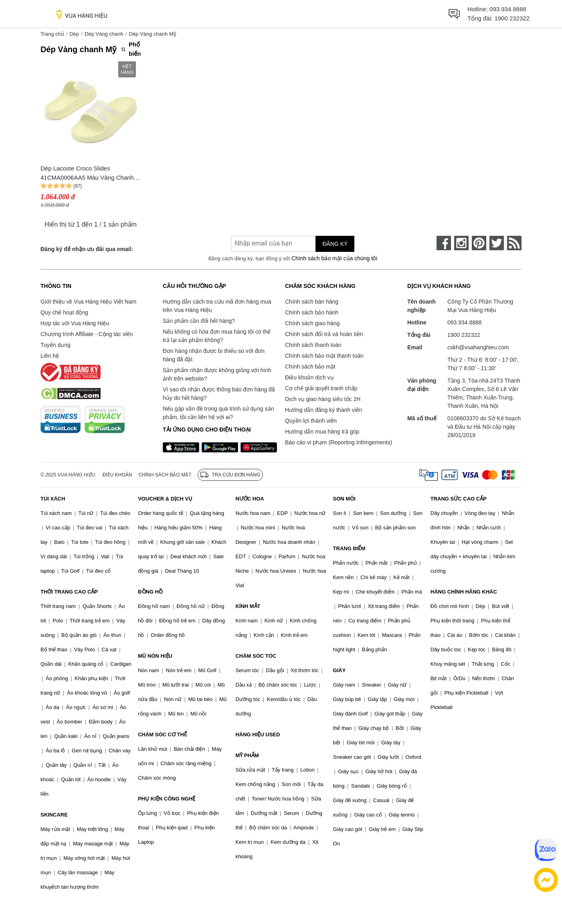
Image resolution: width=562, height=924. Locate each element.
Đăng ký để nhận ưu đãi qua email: (87, 249)
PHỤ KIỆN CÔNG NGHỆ (167, 799)
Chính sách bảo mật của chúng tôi (334, 258)
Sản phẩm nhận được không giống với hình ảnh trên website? (217, 374)
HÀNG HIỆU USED (258, 735)
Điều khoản (117, 475)
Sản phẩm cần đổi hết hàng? (199, 321)
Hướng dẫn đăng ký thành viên (324, 410)
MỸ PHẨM (247, 755)
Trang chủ (52, 34)
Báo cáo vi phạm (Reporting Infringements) (339, 442)
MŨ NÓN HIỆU (155, 656)
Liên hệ (50, 356)
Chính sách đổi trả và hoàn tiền (324, 334)
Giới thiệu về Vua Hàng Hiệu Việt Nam (88, 302)
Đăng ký (335, 244)
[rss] (514, 243)
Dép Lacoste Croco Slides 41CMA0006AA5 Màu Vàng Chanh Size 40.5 (87, 173)
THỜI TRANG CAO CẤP (69, 592)
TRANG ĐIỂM (349, 548)
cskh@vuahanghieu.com (478, 347)
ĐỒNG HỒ (150, 592)
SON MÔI (344, 499)
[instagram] (461, 243)
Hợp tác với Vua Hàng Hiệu (75, 323)
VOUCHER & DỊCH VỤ (165, 499)
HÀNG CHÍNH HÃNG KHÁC (464, 592)
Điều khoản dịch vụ (309, 377)
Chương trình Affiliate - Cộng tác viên (87, 334)
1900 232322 (512, 18)
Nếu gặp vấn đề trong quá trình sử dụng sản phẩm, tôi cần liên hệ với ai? (218, 413)
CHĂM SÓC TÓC (256, 656)
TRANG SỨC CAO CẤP (459, 499)
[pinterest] (479, 243)
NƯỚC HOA (250, 499)
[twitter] (497, 243)
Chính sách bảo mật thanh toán (324, 356)
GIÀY (340, 670)
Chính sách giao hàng (312, 323)
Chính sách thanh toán (313, 345)
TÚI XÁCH (53, 499)
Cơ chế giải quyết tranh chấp (321, 388)
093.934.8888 (508, 9)
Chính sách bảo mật (310, 367)
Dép (74, 34)
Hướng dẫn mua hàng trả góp (322, 432)
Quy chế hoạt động (64, 312)
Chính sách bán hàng (312, 302)
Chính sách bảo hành (312, 312)
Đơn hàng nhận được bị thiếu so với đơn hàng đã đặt (214, 355)
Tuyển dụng (56, 345)
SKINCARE (54, 815)
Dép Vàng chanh (104, 34)
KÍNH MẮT (248, 606)
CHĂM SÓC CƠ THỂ (162, 735)
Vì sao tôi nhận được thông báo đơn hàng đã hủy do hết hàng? (219, 394)
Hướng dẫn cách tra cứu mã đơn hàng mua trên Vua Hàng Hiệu (217, 306)
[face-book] (444, 243)
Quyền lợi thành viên (311, 421)
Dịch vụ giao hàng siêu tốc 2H (323, 399)
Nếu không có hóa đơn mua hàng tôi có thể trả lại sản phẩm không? (217, 336)
